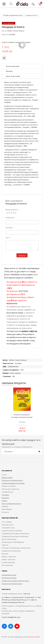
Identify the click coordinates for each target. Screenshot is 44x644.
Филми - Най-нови (8, 559)
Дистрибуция (7, 509)
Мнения (9, 71)
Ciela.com (27, 594)
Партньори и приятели (10, 489)
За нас (4, 475)
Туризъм (5, 545)
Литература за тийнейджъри (13, 542)
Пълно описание (13, 66)
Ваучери (5, 554)
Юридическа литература (11, 551)
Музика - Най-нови (9, 557)
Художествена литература (12, 531)
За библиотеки (7, 492)
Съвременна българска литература (15, 533)
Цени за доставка (13, 76)
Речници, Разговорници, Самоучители (16, 548)
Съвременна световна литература (15, 536)
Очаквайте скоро (8, 528)
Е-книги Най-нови (8, 562)
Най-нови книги (8, 525)
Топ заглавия (7, 522)
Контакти (5, 512)
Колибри (12, 34)
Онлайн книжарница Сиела (13, 15)
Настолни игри (7, 565)
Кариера (5, 506)
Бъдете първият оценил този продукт (16, 42)
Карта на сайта (34, 637)
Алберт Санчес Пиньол (16, 31)
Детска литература (9, 539)
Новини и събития (9, 486)
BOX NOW (23, 291)
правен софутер (29, 331)
